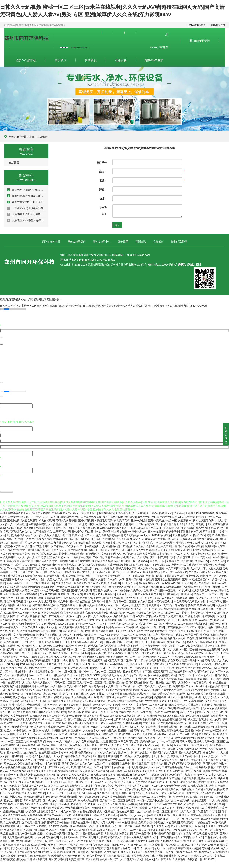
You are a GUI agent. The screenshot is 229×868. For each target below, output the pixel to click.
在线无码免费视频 (175, 829)
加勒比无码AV (68, 818)
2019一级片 (143, 848)
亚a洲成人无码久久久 (207, 697)
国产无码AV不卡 (130, 660)
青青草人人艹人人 (181, 811)
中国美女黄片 (45, 697)
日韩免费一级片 (89, 664)
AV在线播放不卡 (192, 564)
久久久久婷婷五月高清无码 (71, 583)
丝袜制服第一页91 (20, 833)
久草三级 (98, 844)
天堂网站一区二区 (134, 524)
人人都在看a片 (91, 730)
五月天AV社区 (23, 723)
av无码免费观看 (9, 664)
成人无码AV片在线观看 (151, 568)
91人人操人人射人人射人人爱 (48, 535)
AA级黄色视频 (161, 675)
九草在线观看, (132, 789)
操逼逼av (179, 513)
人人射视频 (146, 778)
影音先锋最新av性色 (150, 804)
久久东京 (161, 859)
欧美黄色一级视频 (90, 807)
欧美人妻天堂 (98, 653)
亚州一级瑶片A (18, 630)
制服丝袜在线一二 (125, 678)
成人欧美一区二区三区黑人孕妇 (22, 612)
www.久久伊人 (138, 829)
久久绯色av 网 (61, 557)
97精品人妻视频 (24, 649)
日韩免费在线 (144, 634)
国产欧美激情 (212, 689)
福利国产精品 (14, 527)
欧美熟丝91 (143, 796)
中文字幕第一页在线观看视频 (159, 723)
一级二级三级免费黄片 (70, 745)
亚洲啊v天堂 (24, 605)
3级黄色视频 (146, 583)
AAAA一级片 (122, 822)
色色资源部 (116, 524)
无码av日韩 (209, 531)
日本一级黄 (198, 557)
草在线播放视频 (38, 524)
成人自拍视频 (47, 520)
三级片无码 (111, 844)
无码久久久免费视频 (180, 789)
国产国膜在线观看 (93, 833)
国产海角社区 (49, 564)
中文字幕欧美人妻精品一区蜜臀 (18, 697)
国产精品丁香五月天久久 (170, 524)
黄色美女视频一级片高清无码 (190, 745)
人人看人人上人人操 (52, 756)
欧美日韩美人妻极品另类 (99, 630)
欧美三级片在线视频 (16, 675)
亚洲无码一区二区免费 (144, 608)
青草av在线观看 (32, 800)
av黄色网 (13, 608)
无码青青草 (173, 560)
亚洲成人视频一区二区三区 (209, 741)
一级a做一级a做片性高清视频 (181, 851)
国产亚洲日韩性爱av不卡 (79, 848)
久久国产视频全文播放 (33, 627)
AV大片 (140, 793)
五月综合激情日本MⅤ (37, 796)
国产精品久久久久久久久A (63, 700)
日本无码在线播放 (155, 664)
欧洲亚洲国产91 (201, 579)
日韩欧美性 (186, 594)
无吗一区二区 (75, 538)
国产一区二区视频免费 (143, 656)
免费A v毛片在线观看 (106, 763)
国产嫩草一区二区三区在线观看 (118, 800)
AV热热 (131, 796)
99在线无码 (92, 796)
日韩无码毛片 (172, 770)
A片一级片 (184, 855)
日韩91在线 (16, 756)
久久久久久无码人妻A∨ (143, 557)
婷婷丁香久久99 (26, 542)
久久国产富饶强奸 (196, 524)
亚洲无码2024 (139, 605)
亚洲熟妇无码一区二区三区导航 (59, 734)
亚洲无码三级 (129, 583)
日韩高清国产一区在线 (163, 590)
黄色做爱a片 (124, 594)
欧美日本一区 (119, 619)
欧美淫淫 (47, 557)
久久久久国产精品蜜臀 (104, 818)
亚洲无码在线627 (183, 807)
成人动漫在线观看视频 (19, 837)
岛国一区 (68, 671)
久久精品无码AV (116, 586)
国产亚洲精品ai (167, 837)
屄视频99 (76, 759)
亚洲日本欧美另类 (191, 531)
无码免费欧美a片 (150, 741)
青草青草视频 (105, 785)
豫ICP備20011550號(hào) (162, 265)
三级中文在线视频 (63, 645)
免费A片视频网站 (105, 594)
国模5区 (86, 756)
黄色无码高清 (36, 660)
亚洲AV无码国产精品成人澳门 (147, 616)
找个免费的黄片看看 (156, 630)
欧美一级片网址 (18, 693)
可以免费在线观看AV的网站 (180, 671)
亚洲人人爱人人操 (137, 785)
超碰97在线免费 (180, 800)
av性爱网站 (151, 700)
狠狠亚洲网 (217, 715)
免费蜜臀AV (185, 520)
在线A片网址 (106, 605)
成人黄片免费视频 (181, 826)
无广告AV (79, 671)
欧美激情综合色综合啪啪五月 (44, 630)
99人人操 (52, 627)
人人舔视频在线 (200, 590)
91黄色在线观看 (157, 638)
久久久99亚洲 (164, 542)
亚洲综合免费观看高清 (168, 579)
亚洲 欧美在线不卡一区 (106, 840)
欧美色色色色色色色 (55, 608)
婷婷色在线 (160, 697)
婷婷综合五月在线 (213, 815)
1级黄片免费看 (97, 579)
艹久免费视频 (39, 826)
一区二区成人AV (187, 726)
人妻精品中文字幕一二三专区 (25, 516)
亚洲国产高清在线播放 (44, 560)
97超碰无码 (7, 649)
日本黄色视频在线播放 (154, 660)
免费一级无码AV (143, 833)
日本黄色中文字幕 (10, 546)
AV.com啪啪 (125, 844)
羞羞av (67, 822)
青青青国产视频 (96, 638)
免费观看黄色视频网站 (13, 859)
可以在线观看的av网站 (86, 815)
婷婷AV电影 (49, 745)
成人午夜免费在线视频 (13, 767)
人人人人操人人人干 (29, 557)
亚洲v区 (80, 645)
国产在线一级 (128, 686)
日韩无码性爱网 (133, 859)
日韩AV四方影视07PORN (85, 675)
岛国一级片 (129, 745)
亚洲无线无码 (30, 634)
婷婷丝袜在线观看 (215, 645)
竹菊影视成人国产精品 (65, 513)
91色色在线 (211, 837)
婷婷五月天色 (139, 638)
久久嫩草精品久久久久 (190, 837)
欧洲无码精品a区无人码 (106, 660)
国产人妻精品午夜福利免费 (172, 597)
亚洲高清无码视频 (38, 586)
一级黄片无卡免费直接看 (38, 538)
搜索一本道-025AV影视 (64, 752)
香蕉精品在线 (86, 851)
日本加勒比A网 (116, 579)
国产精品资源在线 (80, 601)
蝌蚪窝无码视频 (58, 859)
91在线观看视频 (214, 840)
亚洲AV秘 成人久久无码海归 (42, 818)
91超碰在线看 (203, 822)
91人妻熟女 (188, 516)
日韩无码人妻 (59, 667)
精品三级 (47, 653)
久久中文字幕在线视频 (76, 693)
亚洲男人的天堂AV (22, 590)
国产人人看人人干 (103, 822)
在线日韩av (29, 546)
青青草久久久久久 (62, 678)
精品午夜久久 (73, 756)
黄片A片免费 (168, 844)
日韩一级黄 (166, 745)
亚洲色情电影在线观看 (105, 756)
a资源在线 (149, 855)
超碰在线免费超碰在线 (109, 535)
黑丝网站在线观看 (142, 697)
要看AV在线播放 (150, 689)
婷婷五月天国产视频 (117, 656)
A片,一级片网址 (54, 848)
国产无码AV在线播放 (43, 804)
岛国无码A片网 (62, 531)
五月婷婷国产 (206, 664)
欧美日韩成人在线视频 (109, 597)
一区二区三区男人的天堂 (89, 568)
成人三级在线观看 (198, 719)
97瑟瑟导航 (218, 527)
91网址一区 (191, 767)
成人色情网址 (174, 564)
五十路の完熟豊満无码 (159, 513)
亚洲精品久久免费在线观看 (188, 546)
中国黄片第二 (73, 833)
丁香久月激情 (93, 689)
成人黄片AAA (170, 793)
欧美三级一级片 (142, 564)
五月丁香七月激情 (112, 807)
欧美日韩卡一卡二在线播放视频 (165, 748)
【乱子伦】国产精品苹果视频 (115, 711)
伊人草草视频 (32, 719)
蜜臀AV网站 (16, 796)
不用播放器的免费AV (215, 763)
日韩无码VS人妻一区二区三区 (109, 572)
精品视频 (213, 833)
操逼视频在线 (139, 649)
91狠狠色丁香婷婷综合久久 (202, 642)
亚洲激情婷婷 (170, 594)
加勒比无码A (61, 542)
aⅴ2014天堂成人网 (31, 608)
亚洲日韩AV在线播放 (213, 704)
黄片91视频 (84, 818)
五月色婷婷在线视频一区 (91, 586)
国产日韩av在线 (56, 767)
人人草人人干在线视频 (170, 656)
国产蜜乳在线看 (66, 605)
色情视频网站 (106, 513)
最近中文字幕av (32, 572)
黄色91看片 (72, 726)
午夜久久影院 (45, 542)
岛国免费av (98, 627)
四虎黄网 (154, 605)
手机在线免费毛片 (30, 851)
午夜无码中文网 (142, 711)
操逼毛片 (109, 568)
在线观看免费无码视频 (143, 516)
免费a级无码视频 (16, 601)
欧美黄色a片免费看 (106, 851)
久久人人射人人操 (68, 664)
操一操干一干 (156, 667)
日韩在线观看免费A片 (205, 520)
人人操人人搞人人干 (160, 807)
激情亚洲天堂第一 (52, 822)
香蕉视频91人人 (96, 546)
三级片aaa (106, 719)
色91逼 (183, 719)
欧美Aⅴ (70, 741)
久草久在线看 (46, 619)
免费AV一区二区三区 (123, 634)
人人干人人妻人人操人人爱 (206, 568)
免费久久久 (166, 700)
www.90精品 (182, 737)
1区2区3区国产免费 (179, 763)
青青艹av (220, 542)
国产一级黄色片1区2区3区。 (36, 789)
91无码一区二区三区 (64, 682)
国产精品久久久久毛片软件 (101, 645)
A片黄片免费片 (9, 686)
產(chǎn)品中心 (26, 60)
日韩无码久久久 (127, 851)
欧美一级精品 (20, 656)
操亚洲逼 (134, 689)
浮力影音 (93, 678)
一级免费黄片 (147, 653)
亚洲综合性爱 (135, 664)
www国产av (206, 619)
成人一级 (139, 726)
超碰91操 (157, 575)
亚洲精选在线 (123, 734)
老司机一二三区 (73, 719)
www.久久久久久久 (106, 752)
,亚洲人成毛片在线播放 (192, 781)
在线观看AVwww (55, 726)
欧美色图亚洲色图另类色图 (34, 686)
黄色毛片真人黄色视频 (191, 653)
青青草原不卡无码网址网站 (213, 678)
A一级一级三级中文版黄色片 (153, 800)
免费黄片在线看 (176, 638)
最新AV (189, 748)
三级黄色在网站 (99, 708)
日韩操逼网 (196, 796)
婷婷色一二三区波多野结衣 (51, 781)
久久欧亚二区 (184, 844)
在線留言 (121, 60)
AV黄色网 (65, 737)
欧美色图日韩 (76, 859)
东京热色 (150, 597)
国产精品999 (161, 778)
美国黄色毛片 (32, 623)
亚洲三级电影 (108, 700)
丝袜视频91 (38, 833)
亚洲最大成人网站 (166, 682)
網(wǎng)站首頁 (197, 25)
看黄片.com (47, 568)
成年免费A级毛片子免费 (58, 815)
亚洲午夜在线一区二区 (58, 527)
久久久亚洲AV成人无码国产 (59, 656)
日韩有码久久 (31, 756)
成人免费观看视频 (19, 700)
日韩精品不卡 (60, 601)
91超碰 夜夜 (173, 527)
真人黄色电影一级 (161, 796)
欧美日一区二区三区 (43, 638)
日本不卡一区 (95, 549)
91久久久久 (150, 612)
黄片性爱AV (161, 734)
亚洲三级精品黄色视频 (62, 586)
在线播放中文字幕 (161, 546)
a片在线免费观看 (19, 770)
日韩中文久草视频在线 (27, 564)
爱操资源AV (104, 759)
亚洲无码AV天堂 (195, 575)
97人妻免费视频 (42, 513)
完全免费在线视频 (148, 586)
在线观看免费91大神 (49, 671)
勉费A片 (109, 590)
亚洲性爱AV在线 (69, 837)
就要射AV (10, 730)
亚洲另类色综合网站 (18, 535)
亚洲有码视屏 (85, 520)
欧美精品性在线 (212, 770)
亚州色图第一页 (212, 623)
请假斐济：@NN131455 (201, 859)
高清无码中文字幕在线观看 (160, 538)
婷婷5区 (150, 524)
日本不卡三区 (91, 608)
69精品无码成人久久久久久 (212, 660)
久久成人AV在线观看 (135, 807)
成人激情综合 (118, 612)
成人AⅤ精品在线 (89, 700)
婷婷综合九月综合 (112, 675)
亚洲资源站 (158, 564)
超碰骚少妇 (70, 851)
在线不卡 (125, 763)
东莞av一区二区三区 (169, 619)
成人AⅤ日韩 (164, 686)
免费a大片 (40, 763)
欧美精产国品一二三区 (118, 575)
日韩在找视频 (88, 837)
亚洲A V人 (102, 524)
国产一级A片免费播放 (12, 549)
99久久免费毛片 (176, 859)
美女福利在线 (190, 619)
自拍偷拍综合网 (46, 748)
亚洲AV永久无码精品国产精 (108, 560)
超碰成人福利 (206, 627)
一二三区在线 (177, 818)
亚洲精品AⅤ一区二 (117, 627)
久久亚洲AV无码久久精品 (207, 789)
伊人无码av (200, 844)
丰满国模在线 (59, 730)
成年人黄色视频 (146, 553)
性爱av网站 (60, 538)
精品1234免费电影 (203, 535)
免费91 (173, 630)
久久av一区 (44, 678)
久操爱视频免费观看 (118, 638)
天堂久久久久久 (164, 549)
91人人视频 (125, 781)
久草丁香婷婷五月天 (151, 671)
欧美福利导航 (38, 741)
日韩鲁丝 (43, 829)
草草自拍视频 (22, 804)
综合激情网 (63, 649)
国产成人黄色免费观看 (112, 796)
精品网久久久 (113, 778)
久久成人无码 (161, 826)
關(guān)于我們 (200, 41)
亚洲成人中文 (87, 524)
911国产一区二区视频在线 (85, 649)
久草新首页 (90, 745)
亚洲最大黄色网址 (174, 575)
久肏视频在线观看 (81, 557)
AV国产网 (155, 752)
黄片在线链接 (35, 815)
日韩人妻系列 (83, 789)
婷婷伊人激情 (14, 538)
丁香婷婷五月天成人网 (22, 748)
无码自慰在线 (198, 737)
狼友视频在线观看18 (119, 774)
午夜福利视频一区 (140, 627)
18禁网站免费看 (60, 796)
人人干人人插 (51, 516)
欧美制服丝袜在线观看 (154, 789)
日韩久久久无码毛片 (29, 734)
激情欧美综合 (136, 737)
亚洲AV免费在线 (65, 748)
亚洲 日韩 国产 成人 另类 (209, 630)
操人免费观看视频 (140, 719)
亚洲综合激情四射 (89, 723)
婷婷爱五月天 (207, 851)
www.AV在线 (209, 667)
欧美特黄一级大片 (147, 678)
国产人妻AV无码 (146, 686)
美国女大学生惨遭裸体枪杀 (161, 726)
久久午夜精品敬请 (80, 542)
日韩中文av (208, 730)
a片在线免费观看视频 (46, 837)
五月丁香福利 (191, 759)
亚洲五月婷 (23, 826)
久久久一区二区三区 (138, 759)
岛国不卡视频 (57, 829)
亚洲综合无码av (174, 667)
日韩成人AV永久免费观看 (147, 594)
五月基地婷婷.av (182, 535)
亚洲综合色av (88, 726)
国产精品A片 (7, 619)
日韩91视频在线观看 (38, 549)
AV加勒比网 (184, 723)
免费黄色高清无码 (207, 538)
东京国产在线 (125, 726)
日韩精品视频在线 (54, 575)
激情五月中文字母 (189, 793)
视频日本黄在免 (112, 542)
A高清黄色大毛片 (194, 586)
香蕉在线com (24, 730)
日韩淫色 (187, 583)
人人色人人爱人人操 (16, 660)
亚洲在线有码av (121, 697)
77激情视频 (43, 546)
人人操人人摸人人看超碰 (36, 682)
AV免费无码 (101, 848)
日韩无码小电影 (75, 575)
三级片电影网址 (88, 513)
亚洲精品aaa (134, 572)
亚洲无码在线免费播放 (115, 689)
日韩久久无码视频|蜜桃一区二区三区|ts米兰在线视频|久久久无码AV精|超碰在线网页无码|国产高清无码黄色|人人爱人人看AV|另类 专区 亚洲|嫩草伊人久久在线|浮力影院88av (98, 306)
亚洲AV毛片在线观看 (29, 745)
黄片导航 (136, 855)
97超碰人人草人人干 (57, 759)
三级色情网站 (193, 616)
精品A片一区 (159, 848)
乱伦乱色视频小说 (141, 822)
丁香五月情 (89, 759)
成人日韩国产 (212, 700)
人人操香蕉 (54, 524)
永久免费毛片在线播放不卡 (182, 664)
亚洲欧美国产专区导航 (186, 686)
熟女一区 (199, 774)
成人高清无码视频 (48, 737)
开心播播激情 (220, 734)
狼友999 (32, 601)
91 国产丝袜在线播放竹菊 (153, 818)
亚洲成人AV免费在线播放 (200, 513)
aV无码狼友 (167, 605)
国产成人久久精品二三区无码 (60, 800)
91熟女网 (90, 804)
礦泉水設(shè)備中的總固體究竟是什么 (26, 190)
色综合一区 (126, 815)
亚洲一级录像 (213, 586)
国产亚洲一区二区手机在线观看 (45, 708)
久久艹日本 (63, 704)
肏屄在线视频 (79, 697)
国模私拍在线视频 (125, 693)
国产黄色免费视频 (91, 516)
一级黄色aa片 (96, 778)
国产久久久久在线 (153, 708)
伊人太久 (142, 531)
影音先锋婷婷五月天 (205, 583)
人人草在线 (139, 513)
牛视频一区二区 (13, 778)
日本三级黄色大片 (53, 572)
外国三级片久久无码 (200, 597)
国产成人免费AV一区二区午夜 (180, 649)
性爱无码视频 (208, 634)
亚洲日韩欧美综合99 (58, 675)
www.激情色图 (77, 715)
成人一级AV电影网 (194, 553)
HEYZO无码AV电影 (171, 586)
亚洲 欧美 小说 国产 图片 (81, 535)
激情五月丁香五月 (40, 807)
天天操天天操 (36, 848)
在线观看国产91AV (51, 811)
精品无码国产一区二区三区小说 (71, 653)
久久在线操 (83, 741)
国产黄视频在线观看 (44, 605)
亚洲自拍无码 (131, 671)
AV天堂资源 (125, 833)
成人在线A (204, 734)
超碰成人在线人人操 (173, 715)
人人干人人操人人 (25, 678)
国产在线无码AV (82, 822)
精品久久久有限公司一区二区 (129, 748)
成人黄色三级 (157, 560)
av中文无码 (201, 748)
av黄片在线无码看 (10, 682)
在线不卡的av (64, 597)
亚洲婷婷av (108, 538)
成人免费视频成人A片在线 (146, 767)
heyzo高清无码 (169, 741)
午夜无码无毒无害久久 (77, 572)
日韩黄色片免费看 (164, 833)
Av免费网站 (215, 601)
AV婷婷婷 (56, 693)
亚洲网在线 (113, 546)
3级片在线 (10, 542)
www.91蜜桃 (171, 711)
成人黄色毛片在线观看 (36, 752)
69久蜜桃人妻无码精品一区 (87, 642)
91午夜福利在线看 (81, 704)
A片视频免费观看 (199, 848)
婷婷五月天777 (216, 737)
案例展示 (61, 60)
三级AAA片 (125, 752)
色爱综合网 (129, 553)
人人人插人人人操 (107, 804)
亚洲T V (186, 579)
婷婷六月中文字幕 (126, 568)
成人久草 (215, 719)
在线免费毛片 (213, 807)
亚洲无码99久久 (184, 549)
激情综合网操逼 (34, 575)
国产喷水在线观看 (34, 527)
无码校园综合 (134, 682)
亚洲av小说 (63, 804)
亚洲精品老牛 (126, 793)
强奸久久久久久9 (207, 671)
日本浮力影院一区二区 (170, 553)
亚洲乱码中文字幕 (215, 546)
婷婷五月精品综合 (114, 682)
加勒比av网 (16, 840)
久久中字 (141, 715)
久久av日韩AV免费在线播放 (79, 811)
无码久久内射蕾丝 (66, 520)
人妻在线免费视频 (169, 678)
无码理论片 (187, 822)
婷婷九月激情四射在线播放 (168, 730)
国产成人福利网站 (128, 645)
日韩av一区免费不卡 (35, 840)
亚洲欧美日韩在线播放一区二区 (84, 767)
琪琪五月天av (117, 708)
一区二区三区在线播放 (147, 844)
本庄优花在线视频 (191, 770)
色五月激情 (16, 667)
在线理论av (183, 693)
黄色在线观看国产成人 (129, 811)
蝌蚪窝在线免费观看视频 (94, 612)
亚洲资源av (106, 678)
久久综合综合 (123, 513)
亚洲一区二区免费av (137, 560)
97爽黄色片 (192, 634)
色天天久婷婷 (86, 752)
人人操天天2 (11, 851)
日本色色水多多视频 (16, 785)
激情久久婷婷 (130, 778)
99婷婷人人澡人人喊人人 (75, 774)
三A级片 (96, 542)
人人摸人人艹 (91, 616)
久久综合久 (120, 737)
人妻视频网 (45, 601)
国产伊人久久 (187, 711)
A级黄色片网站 (195, 645)
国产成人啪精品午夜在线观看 (91, 770)
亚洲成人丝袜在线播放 (181, 697)
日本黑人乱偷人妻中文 (17, 560)
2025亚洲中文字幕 (11, 634)
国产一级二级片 (21, 638)
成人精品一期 (39, 844)
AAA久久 (145, 535)
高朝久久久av (56, 785)
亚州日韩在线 (25, 855)
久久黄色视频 (130, 542)
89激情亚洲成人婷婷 (75, 778)
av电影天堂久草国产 (160, 815)
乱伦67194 (218, 549)
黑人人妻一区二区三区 (90, 682)
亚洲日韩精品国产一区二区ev (92, 634)
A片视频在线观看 (173, 804)
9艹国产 (83, 686)
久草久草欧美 (183, 833)
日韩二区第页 (102, 619)
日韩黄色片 (111, 833)
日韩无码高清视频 (77, 829)
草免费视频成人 (26, 689)
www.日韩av (97, 693)
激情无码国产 (205, 726)
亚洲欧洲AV (131, 653)
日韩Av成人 (138, 527)
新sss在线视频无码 (81, 826)
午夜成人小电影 (198, 572)
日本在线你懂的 (140, 763)
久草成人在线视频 (64, 789)
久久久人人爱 (27, 781)
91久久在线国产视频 (189, 623)
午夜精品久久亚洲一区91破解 (205, 612)
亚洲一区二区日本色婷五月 (39, 583)
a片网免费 (157, 774)
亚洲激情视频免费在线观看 (22, 520)
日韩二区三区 (70, 524)
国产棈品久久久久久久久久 (77, 763)
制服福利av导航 (132, 723)
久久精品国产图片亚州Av (138, 675)
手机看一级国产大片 (111, 859)
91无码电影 (155, 649)
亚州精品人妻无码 (26, 737)
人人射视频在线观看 (144, 781)
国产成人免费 (74, 594)
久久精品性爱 (88, 785)
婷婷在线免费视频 (209, 649)
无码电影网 (30, 829)
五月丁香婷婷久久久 (12, 575)
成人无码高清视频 (111, 723)
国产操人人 (211, 796)
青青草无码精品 (177, 785)
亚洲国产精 (158, 627)
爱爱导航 (89, 594)
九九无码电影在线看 (34, 793)
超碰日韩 (19, 597)
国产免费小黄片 (109, 815)
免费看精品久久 (36, 767)
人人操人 (212, 553)
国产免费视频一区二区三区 (181, 627)
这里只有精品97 (57, 840)
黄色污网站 (174, 660)
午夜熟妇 (147, 826)
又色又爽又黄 (126, 715)
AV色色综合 (26, 664)
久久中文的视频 (144, 840)
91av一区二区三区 (52, 719)
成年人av (171, 623)
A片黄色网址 (32, 811)
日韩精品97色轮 (78, 579)
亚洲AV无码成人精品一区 (162, 520)
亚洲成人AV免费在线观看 (114, 616)
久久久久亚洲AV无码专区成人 (155, 601)
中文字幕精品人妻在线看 (116, 649)
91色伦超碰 (122, 538)
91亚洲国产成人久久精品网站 (49, 711)
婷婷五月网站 (62, 697)
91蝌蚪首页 (77, 796)
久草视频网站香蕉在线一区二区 (183, 708)
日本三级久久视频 (39, 693)
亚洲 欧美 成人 (41, 730)
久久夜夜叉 (54, 763)
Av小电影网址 (118, 664)
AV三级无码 (11, 781)
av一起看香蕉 (188, 678)
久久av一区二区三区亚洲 (61, 793)
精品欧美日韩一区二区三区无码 (108, 667)
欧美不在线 (203, 711)
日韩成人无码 (99, 774)
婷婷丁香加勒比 (152, 572)
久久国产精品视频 (58, 826)
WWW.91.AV (7, 737)
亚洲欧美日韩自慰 (166, 855)
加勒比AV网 (191, 656)
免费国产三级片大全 (53, 616)
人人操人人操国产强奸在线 (167, 759)
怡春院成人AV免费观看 (65, 807)
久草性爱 (215, 811)
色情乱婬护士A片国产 (162, 693)
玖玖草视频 (127, 840)
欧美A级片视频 (206, 605)
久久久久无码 (186, 630)
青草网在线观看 (210, 818)
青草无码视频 (115, 653)
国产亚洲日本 (39, 700)
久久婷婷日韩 (190, 756)
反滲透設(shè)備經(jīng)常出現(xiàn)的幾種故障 (26, 220)
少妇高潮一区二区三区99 (159, 737)
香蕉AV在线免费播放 (119, 564)
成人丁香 (105, 608)
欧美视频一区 (192, 804)
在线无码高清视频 (45, 649)
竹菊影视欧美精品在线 (117, 855)
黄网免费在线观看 (52, 612)
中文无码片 (76, 619)
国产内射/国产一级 (73, 630)
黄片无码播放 (131, 535)
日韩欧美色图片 (202, 675)
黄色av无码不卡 (121, 527)
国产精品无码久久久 (169, 516)
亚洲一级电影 (139, 520)
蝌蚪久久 (96, 531)
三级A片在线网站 (137, 667)
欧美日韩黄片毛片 (57, 715)
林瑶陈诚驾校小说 (125, 531)
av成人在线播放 (204, 542)
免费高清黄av (202, 549)
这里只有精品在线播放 (190, 689)
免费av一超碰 (74, 616)
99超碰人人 (137, 538)
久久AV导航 (193, 818)
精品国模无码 (70, 723)
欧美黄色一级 (27, 553)
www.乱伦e (65, 623)
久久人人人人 (59, 549)
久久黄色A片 (168, 689)
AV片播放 (15, 671)
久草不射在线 (71, 612)
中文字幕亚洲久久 (50, 634)
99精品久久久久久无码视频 (147, 770)
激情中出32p (29, 671)
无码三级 (124, 549)
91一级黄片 (126, 756)
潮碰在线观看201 (201, 800)
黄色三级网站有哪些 (198, 638)
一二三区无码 (134, 612)
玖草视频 (175, 778)
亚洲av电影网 (136, 700)
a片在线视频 (200, 833)
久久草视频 (114, 583)
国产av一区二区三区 (16, 568)
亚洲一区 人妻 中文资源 (167, 756)
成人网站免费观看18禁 (171, 608)
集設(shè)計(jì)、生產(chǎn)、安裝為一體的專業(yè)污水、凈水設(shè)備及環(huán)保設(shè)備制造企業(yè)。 (35, 43)
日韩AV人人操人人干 (77, 708)
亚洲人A (199, 807)
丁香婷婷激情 (158, 642)
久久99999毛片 (141, 774)
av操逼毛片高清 (104, 520)
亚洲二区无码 (92, 538)
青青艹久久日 (158, 763)
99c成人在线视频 (16, 586)
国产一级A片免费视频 (150, 851)
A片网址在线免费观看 (215, 708)
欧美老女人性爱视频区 (103, 741)
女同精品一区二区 (175, 645)
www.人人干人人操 (106, 781)
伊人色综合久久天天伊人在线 (132, 590)
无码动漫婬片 (196, 700)
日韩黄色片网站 (81, 531)
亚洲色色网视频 (124, 704)
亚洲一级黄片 (134, 579)
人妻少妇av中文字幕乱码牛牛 (195, 682)
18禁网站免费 (25, 774)
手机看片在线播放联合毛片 (15, 513)
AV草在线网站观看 (128, 741)
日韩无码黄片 (216, 745)
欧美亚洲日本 (100, 789)
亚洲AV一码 (48, 704)
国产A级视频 (203, 527)
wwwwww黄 (119, 759)
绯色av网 (149, 859)
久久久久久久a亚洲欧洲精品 (36, 531)
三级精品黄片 (80, 737)
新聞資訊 (91, 60)
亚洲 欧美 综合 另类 (192, 840)
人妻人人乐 (68, 634)
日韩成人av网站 (38, 785)
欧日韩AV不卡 (31, 778)
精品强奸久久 (179, 704)
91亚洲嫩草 (38, 759)
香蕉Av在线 (202, 560)
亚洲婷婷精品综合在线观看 (25, 704)
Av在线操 (148, 579)
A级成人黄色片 (207, 767)
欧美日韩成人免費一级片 (183, 734)
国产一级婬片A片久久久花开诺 (85, 855)
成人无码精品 (44, 689)
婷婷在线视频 (65, 770)
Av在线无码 (74, 711)
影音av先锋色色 (64, 568)
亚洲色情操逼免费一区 (122, 848)
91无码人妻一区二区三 (116, 829)
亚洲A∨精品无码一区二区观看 (52, 590)
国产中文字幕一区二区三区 (121, 601)
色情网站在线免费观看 (164, 719)
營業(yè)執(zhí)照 (189, 265)
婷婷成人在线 (36, 726)
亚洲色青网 (187, 527)
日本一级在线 (122, 605)
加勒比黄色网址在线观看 (40, 597)
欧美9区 (122, 700)
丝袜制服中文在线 (87, 605)
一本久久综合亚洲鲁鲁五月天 (53, 642)
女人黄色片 (104, 623)
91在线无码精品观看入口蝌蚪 (190, 601)
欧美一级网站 (14, 583)
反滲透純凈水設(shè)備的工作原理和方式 (26, 214)
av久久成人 (184, 590)
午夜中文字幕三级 (178, 848)
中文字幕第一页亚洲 (177, 568)
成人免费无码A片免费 (175, 572)
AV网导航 (98, 557)
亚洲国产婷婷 (193, 730)
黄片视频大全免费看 (213, 804)
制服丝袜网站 (49, 623)
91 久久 (81, 638)
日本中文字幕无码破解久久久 (141, 837)
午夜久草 (19, 818)
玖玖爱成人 (29, 645)
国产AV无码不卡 (155, 527)
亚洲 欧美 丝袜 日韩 (99, 697)
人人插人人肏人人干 (101, 737)
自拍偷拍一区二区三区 (157, 811)
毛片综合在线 (97, 686)
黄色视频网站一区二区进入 (19, 642)
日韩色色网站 (87, 734)
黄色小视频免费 (105, 734)
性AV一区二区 (37, 675)
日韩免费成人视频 (78, 667)
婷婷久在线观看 (207, 778)
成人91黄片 (111, 549)
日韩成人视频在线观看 (201, 785)
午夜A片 (104, 664)
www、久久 (93, 671)
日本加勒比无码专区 (110, 745)
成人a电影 (57, 686)
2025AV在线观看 (162, 535)
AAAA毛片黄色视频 (84, 597)
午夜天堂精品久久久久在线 (74, 564)
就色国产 (108, 531)
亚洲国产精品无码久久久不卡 (135, 730)
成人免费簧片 (91, 719)
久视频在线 (36, 656)
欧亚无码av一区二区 (84, 623)
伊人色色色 (217, 711)
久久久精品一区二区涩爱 (172, 612)
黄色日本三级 (134, 708)
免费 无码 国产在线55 (167, 840)
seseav (4, 748)
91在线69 (39, 774)
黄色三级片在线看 (201, 693)
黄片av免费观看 (128, 818)
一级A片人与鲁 (35, 579)
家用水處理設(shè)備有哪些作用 (26, 196)
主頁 (32, 137)
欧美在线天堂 (41, 855)
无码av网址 (186, 741)
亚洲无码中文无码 (99, 553)
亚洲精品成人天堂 (81, 590)
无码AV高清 (80, 678)
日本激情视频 (66, 560)
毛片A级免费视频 (66, 638)
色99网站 (120, 785)
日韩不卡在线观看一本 (116, 767)
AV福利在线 (62, 619)
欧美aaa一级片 (55, 741)
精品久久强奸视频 (168, 781)
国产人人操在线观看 (190, 752)
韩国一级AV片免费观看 (167, 583)
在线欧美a (194, 704)
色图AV (128, 597)
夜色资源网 (187, 560)
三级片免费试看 (121, 608)
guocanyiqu (140, 815)
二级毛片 (157, 711)
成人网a (203, 608)
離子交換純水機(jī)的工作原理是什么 (26, 202)
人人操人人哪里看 (142, 734)
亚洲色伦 (138, 597)
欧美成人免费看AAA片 (17, 759)
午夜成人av (18, 579)
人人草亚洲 (112, 686)
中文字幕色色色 (106, 726)
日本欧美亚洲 (94, 715)
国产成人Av (116, 789)
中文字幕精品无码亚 (151, 645)
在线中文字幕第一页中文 (47, 723)
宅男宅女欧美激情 (185, 605)
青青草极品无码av (148, 745)
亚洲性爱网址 (58, 855)
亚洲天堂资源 (181, 796)
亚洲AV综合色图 (141, 575)
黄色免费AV (75, 608)
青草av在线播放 (77, 549)
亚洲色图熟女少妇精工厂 (214, 686)
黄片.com (191, 608)
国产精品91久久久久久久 (135, 546)
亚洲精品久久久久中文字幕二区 (209, 855)
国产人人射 (70, 686)
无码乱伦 (40, 664)
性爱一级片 (189, 660)
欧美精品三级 (204, 516)
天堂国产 (98, 590)
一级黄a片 (198, 826)
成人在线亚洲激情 (107, 793)
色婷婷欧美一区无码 (214, 616)
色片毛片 (132, 586)
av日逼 (212, 844)
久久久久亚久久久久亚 (44, 770)
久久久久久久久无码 (84, 527)
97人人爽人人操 (217, 572)
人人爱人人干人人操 (56, 579)
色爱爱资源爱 (44, 553)
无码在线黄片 (220, 693)
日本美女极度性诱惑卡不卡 (164, 531)
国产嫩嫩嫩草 (83, 560)
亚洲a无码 (143, 693)
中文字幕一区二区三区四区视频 (152, 704)
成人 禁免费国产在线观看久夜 (70, 553)
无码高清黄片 (153, 793)
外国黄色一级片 (13, 752)
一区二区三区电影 (111, 671)
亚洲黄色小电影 (57, 844)
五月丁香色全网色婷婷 (116, 516)
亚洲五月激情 (193, 667)
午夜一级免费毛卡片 (16, 726)
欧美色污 (196, 763)
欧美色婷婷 (105, 748)
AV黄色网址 (149, 619)
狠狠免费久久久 (13, 829)
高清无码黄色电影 (120, 770)
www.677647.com (103, 704)
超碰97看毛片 (147, 542)
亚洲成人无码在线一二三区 (69, 689)
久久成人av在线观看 (142, 549)
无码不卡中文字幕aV (80, 840)
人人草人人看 (217, 560)
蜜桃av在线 (135, 619)
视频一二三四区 (94, 575)
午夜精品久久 (109, 730)
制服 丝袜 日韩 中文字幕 (187, 815)
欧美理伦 (22, 524)
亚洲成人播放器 (13, 800)
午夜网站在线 (22, 844)
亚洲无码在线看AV (52, 778)
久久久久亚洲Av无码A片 (129, 630)
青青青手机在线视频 (117, 557)
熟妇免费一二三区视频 (27, 653)
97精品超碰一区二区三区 (150, 623)
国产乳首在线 (201, 811)
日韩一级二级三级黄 (129, 826)
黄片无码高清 (122, 520)
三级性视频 (92, 859)
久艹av (109, 693)
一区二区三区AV (158, 785)
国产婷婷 (163, 557)
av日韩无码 (95, 829)
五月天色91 (53, 774)
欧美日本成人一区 (181, 675)
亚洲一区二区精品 (166, 653)
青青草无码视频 (128, 804)
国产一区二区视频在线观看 (15, 711)
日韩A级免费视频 (69, 516)
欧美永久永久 (156, 829)
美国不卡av (180, 700)
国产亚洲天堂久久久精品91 (168, 634)
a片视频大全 (72, 785)
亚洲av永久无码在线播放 (24, 594)
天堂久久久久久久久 (123, 623)
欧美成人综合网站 (88, 800)
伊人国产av (104, 527)
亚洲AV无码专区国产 (79, 844)
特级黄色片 (77, 804)
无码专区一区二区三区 (200, 829)
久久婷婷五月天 (175, 616)
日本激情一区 (83, 660)
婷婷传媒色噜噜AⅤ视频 (90, 656)
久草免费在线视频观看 (53, 594)
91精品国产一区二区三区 (208, 594)
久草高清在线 (98, 564)
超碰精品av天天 (55, 833)
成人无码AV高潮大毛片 (37, 667)
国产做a (89, 619)
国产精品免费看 (97, 583)
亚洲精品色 (154, 715)
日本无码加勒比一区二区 (118, 642)
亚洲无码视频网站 (184, 542)
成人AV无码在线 (106, 811)
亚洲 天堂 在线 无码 (105, 826)
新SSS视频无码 (186, 538)
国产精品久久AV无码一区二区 (68, 546)
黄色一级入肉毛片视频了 (179, 774)
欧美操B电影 (89, 711)
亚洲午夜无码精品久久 (109, 837)
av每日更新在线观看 (198, 715)
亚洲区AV (116, 553)
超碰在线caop (211, 752)
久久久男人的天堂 (86, 748)
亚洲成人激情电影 (38, 859)
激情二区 (34, 568)
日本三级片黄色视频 (29, 616)
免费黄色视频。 (143, 756)
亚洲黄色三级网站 (52, 851)
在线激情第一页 (176, 642)
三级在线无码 (8, 689)
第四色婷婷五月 (31, 822)
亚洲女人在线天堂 (203, 723)
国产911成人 (121, 719)
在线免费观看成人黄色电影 (74, 627)
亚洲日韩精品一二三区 (81, 781)
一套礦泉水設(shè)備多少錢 (25, 208)
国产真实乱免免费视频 (13, 708)
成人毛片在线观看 (26, 619)
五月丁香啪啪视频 (172, 767)
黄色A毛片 (149, 682)
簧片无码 (208, 564)
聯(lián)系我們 (218, 25)
